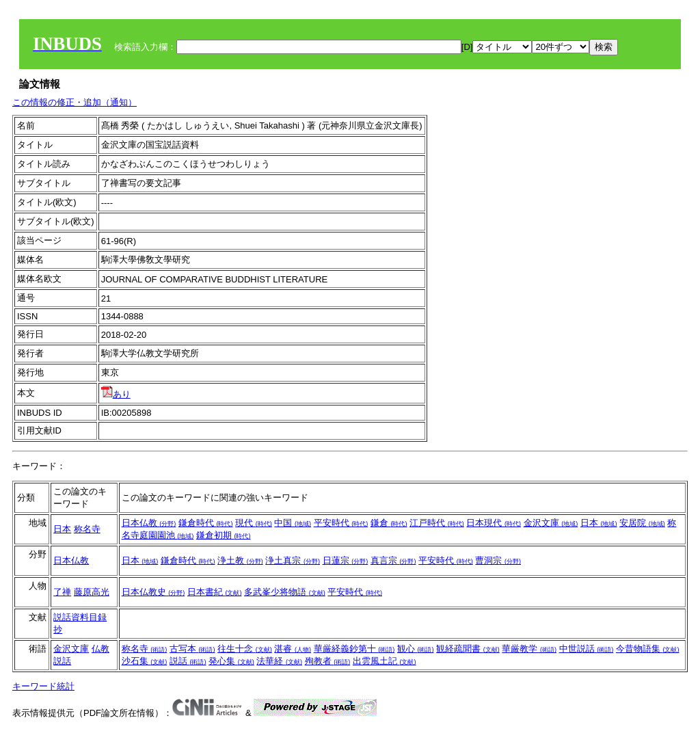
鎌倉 (389, 523)
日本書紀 (215, 592)
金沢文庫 (551, 523)
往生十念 (245, 649)
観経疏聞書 (468, 649)
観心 (416, 649)
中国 (293, 523)
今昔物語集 (648, 649)
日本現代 (494, 523)
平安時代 (341, 523)
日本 (62, 529)
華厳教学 (529, 649)
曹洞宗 (498, 560)
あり (116, 394)
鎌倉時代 (206, 523)
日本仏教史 (153, 592)
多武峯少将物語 (285, 592)
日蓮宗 (346, 560)
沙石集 (145, 661)
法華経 (279, 661)
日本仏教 (149, 523)
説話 (188, 661)
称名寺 (87, 529)
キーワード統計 (43, 686)
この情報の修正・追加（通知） (75, 102)
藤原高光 (92, 592)
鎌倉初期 (224, 535)
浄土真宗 (293, 560)
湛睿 (293, 649)
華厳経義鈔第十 (354, 649)
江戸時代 (437, 523)
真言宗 (393, 560)
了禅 (62, 592)
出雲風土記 (385, 661)
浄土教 (240, 560)
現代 (254, 523)
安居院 (642, 523)
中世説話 (587, 649)
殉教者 (328, 661)
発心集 (231, 661)
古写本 (192, 649)
